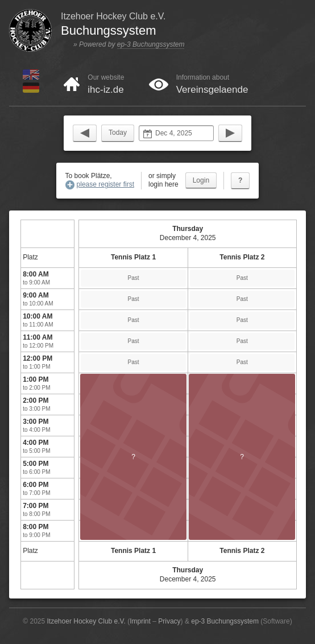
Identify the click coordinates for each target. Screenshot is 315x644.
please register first (105, 184)
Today (118, 133)
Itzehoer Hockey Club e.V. (86, 621)
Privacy (169, 621)
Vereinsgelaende (212, 90)
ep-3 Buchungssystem (151, 44)
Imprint (140, 621)
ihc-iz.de (105, 90)
